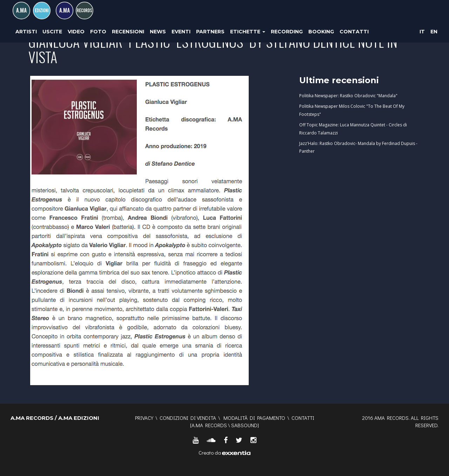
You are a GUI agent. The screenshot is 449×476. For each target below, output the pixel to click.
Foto (98, 32)
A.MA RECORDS (209, 425)
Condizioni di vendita (188, 418)
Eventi (181, 32)
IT (422, 32)
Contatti (354, 32)
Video (76, 32)
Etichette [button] (248, 32)
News (158, 32)
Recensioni (128, 32)
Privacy (144, 418)
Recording (287, 32)
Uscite (52, 32)
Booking (321, 32)
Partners (210, 32)
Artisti (26, 32)
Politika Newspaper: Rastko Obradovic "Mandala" (348, 96)
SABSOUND (244, 425)
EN (434, 32)
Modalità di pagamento (254, 418)
